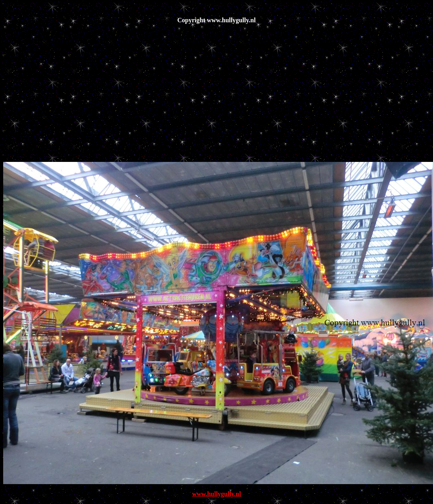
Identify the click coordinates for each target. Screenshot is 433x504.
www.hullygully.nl (217, 494)
